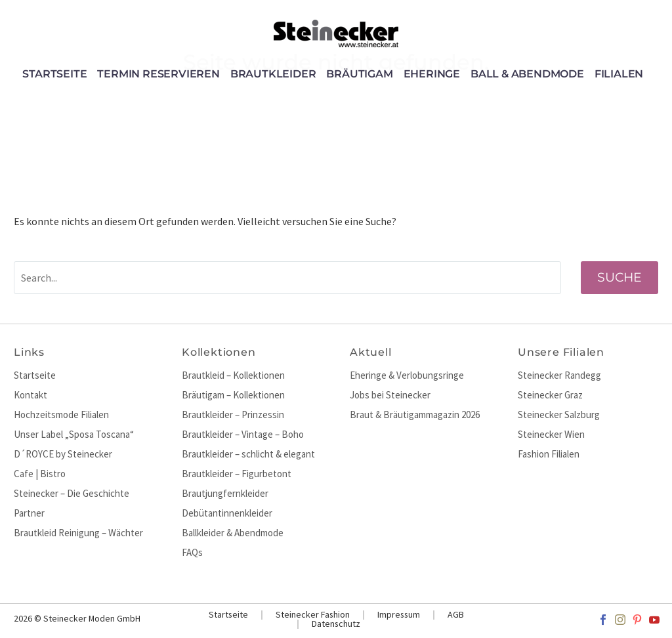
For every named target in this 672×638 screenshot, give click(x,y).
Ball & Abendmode (527, 74)
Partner (29, 513)
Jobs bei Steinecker (390, 395)
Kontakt (31, 395)
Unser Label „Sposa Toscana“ (74, 434)
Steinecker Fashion (313, 615)
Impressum (399, 615)
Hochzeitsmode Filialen (61, 415)
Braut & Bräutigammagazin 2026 (415, 415)
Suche (619, 277)
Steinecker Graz (550, 395)
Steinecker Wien (551, 434)
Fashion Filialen (549, 454)
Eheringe (432, 74)
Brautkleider (273, 74)
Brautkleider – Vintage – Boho (243, 434)
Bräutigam (359, 74)
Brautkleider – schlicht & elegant (248, 454)
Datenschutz (336, 624)
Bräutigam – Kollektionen (233, 395)
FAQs (192, 552)
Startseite (54, 74)
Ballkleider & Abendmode (233, 533)
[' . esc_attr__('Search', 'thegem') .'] (287, 278)
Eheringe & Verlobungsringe (407, 375)
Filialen (619, 74)
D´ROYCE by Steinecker (63, 454)
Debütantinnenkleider (227, 513)
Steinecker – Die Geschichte (72, 493)
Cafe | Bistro (40, 474)
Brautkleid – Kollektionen (233, 375)
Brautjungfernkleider (225, 493)
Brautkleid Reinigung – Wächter (78, 533)
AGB (456, 615)
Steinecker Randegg (559, 375)
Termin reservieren (158, 74)
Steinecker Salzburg (559, 415)
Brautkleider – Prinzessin (233, 415)
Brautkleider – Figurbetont (237, 474)
